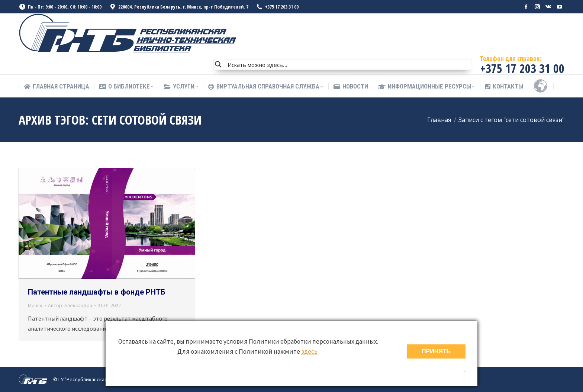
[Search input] (348, 64)
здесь (309, 351)
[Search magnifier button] (218, 64)
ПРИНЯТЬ (436, 351)
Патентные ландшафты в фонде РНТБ (96, 292)
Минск (35, 305)
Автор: (70, 305)
